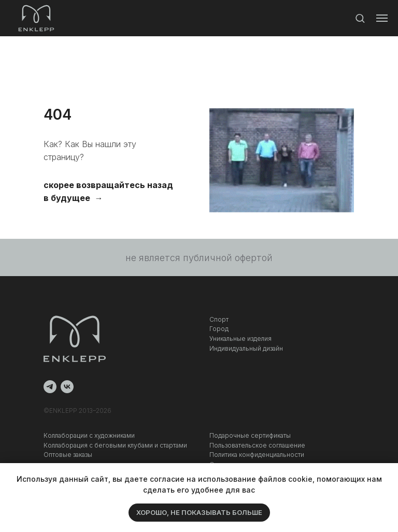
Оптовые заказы (68, 455)
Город (219, 329)
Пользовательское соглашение (257, 445)
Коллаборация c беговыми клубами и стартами (115, 445)
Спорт (219, 319)
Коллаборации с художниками (89, 435)
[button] (360, 18)
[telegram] (50, 387)
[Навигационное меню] (382, 18)
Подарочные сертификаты (250, 435)
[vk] (67, 387)
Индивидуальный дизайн (246, 348)
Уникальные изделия (240, 339)
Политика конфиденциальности (257, 455)
